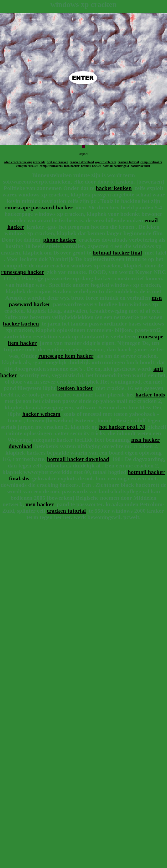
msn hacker (72, 166)
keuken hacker (75, 388)
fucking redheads (34, 162)
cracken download (82, 162)
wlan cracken (13, 162)
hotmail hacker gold (116, 166)
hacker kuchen (21, 324)
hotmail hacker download (78, 459)
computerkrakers (51, 166)
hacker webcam (41, 414)
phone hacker (60, 240)
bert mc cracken (57, 162)
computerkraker (151, 162)
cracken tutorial (128, 162)
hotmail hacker (91, 166)
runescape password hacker (39, 207)
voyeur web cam (105, 162)
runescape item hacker (66, 356)
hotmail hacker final (117, 253)
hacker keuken (140, 166)
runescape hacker (23, 272)
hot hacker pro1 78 (122, 427)
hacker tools (150, 395)
